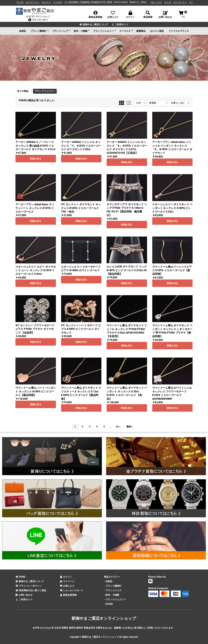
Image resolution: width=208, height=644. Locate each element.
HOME (20, 577)
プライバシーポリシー (29, 586)
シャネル (59, 2)
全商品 (22, 31)
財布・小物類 (82, 31)
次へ (118, 427)
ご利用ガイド (120, 24)
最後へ (130, 427)
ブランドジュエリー (104, 31)
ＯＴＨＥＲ (126, 31)
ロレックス (158, 2)
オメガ (21, 2)
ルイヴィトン (34, 2)
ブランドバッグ (61, 31)
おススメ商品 (157, 31)
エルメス (48, 2)
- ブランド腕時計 (113, 586)
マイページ (67, 581)
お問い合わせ (24, 595)
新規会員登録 (68, 595)
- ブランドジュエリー (115, 599)
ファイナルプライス (179, 31)
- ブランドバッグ (113, 590)
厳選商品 (141, 31)
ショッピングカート (72, 590)
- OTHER (108, 604)
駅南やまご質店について (94, 24)
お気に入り (67, 586)
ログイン (66, 577)
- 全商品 (108, 581)
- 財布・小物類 (112, 595)
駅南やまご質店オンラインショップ (104, 618)
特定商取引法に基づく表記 (31, 590)
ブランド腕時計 (40, 31)
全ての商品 (23, 91)
